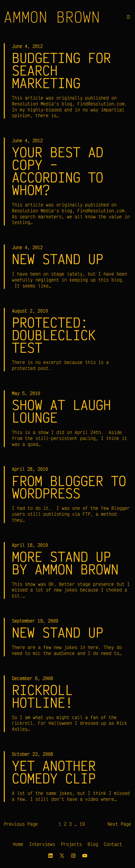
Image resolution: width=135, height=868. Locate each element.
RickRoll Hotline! (42, 696)
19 (82, 824)
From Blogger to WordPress (69, 487)
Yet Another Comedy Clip (54, 772)
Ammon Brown (52, 17)
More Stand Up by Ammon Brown (65, 563)
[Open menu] (128, 17)
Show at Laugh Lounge (61, 411)
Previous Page (21, 824)
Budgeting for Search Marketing (61, 70)
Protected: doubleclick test (54, 335)
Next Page (119, 824)
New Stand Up (58, 259)
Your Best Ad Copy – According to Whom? (58, 171)
